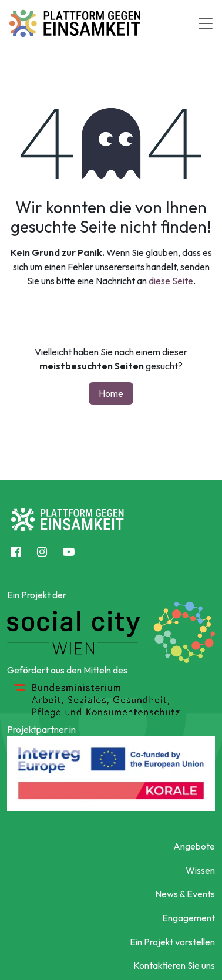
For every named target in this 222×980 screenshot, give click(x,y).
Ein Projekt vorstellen (172, 942)
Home (111, 393)
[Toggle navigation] (206, 23)
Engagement (189, 918)
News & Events (185, 894)
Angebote (194, 846)
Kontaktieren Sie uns (174, 965)
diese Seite (171, 281)
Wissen (200, 870)
